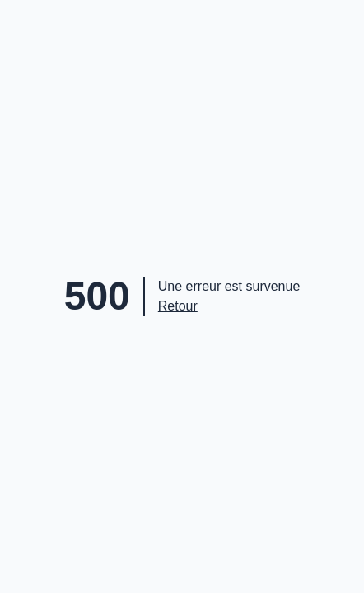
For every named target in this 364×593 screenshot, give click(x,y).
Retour (178, 306)
